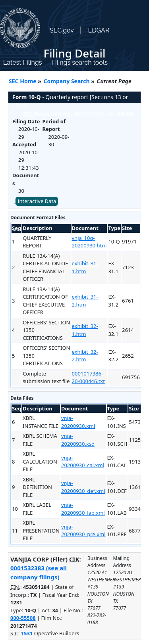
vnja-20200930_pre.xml (83, 531)
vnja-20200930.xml (78, 422)
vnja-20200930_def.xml (83, 487)
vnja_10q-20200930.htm (89, 242)
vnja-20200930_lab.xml (83, 509)
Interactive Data (37, 201)
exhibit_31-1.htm (85, 267)
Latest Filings (22, 62)
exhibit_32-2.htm (85, 356)
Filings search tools (79, 62)
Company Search (67, 81)
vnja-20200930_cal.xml (83, 462)
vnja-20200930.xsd (78, 440)
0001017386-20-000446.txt (88, 378)
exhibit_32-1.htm (85, 330)
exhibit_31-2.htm (85, 301)
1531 (27, 633)
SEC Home (23, 81)
